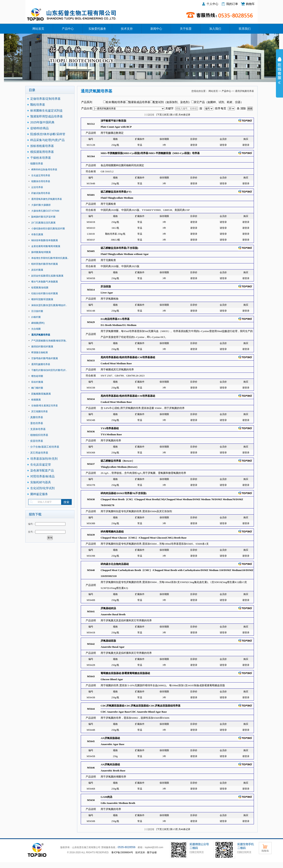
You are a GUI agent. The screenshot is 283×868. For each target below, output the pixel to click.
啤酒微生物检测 (40, 352)
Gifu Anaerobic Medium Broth (118, 803)
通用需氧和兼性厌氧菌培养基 (47, 199)
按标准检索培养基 (42, 146)
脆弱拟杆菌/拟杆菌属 (42, 347)
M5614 (91, 290)
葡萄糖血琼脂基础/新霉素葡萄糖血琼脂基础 (125, 673)
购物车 (250, 4)
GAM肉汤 (106, 797)
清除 (243, 108)
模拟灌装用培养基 (42, 152)
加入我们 (215, 29)
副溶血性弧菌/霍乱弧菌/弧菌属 (47, 276)
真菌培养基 (37, 417)
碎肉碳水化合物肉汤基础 (115, 564)
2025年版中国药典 (43, 122)
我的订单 (232, 4)
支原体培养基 (38, 429)
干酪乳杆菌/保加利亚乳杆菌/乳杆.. (49, 370)
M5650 (91, 800)
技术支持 (127, 29)
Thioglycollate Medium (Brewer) (119, 467)
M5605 (91, 251)
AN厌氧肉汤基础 (110, 764)
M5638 (91, 499)
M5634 (91, 399)
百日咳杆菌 (37, 311)
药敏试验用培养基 (41, 193)
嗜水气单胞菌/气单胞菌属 (45, 282)
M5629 (91, 322)
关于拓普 (186, 29)
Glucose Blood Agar (112, 679)
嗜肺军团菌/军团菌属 (42, 299)
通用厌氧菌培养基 (41, 335)
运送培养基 (37, 187)
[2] (149, 115)
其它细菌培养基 (40, 411)
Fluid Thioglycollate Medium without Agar (125, 254)
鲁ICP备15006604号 (122, 852)
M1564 (91, 156)
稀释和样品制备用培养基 (44, 170)
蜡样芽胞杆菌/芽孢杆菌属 (45, 264)
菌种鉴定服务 (39, 494)
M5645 (91, 741)
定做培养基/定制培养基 (46, 99)
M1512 (91, 124)
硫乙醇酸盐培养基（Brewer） (118, 461)
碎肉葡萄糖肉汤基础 (112, 532)
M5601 (91, 195)
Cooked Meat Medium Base (116, 363)
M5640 (91, 570)
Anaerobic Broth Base (113, 771)
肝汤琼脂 (106, 286)
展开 (279, 73)
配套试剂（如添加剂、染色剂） (172, 102)
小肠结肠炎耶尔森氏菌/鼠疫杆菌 (48, 229)
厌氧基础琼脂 (108, 641)
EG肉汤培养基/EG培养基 (115, 319)
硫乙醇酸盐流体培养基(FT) (116, 192)
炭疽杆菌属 (37, 270)
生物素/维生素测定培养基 (45, 406)
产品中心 (68, 29)
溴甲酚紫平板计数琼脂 (113, 121)
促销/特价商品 (40, 128)
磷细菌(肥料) (38, 323)
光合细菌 (36, 329)
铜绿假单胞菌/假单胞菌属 (45, 240)
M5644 (91, 709)
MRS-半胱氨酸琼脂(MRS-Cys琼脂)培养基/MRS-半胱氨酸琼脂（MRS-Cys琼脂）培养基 (150, 153)
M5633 (91, 360)
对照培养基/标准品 (42, 476)
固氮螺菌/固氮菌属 (41, 394)
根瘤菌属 (36, 400)
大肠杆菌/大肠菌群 (41, 205)
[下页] (159, 115)
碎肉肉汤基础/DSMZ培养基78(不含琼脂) (124, 493)
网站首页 (38, 29)
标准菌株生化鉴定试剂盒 (46, 110)
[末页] (166, 115)
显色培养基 (37, 423)
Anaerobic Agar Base (112, 744)
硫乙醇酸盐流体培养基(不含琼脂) (119, 248)
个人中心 (212, 4)
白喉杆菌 (36, 317)
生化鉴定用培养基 (41, 175)
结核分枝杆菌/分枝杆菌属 (45, 293)
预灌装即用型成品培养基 (46, 116)
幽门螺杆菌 (37, 388)
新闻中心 (156, 29)
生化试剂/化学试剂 (42, 488)
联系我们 (245, 29)
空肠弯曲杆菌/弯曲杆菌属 (45, 358)
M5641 (91, 611)
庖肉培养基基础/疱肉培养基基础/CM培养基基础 (128, 357)
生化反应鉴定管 (41, 464)
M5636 (91, 431)
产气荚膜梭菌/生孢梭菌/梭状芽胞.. (49, 341)
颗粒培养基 (38, 105)
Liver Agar (107, 293)
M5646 (91, 768)
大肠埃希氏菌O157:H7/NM (45, 211)
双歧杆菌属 (37, 382)
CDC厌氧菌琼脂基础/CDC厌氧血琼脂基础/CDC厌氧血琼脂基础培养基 (141, 706)
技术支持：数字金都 (146, 852)
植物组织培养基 (39, 435)
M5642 (91, 644)
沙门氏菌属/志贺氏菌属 (43, 223)
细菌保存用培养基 (41, 181)
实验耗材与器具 (41, 482)
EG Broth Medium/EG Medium (119, 325)
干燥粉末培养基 (41, 158)
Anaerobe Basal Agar (113, 647)
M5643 (91, 676)
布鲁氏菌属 (37, 234)
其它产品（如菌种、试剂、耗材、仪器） (219, 102)
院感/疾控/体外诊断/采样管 (48, 134)
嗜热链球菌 (37, 376)
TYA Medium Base (111, 434)
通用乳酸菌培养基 (41, 364)
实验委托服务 (97, 29)
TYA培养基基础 (110, 428)
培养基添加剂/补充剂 (44, 459)
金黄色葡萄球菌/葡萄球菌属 (46, 246)
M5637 (91, 464)
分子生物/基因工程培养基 (45, 447)
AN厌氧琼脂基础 (110, 738)
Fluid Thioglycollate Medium (117, 198)
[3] (153, 115)
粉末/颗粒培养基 (116, 102)
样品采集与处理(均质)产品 (47, 140)
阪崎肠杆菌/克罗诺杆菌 (43, 217)
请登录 (194, 145)
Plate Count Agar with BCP (116, 127)
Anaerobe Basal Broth (113, 614)
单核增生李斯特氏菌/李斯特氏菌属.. (50, 258)
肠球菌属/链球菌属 (41, 252)
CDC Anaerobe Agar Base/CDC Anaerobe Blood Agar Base (134, 712)
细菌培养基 (37, 164)
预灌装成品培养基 (139, 102)
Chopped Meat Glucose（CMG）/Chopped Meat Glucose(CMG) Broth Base (144, 538)
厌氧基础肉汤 (108, 608)
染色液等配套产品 (42, 470)
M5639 (91, 535)
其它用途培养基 (39, 453)
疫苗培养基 (37, 441)
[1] (146, 115)
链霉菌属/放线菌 (40, 288)
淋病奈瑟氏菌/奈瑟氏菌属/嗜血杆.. (49, 305)
